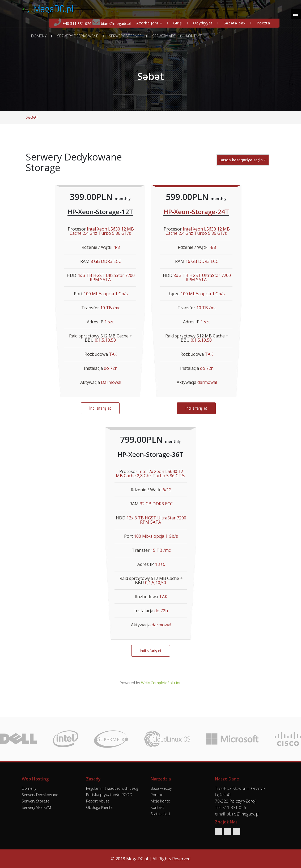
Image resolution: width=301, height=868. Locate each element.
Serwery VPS (164, 36)
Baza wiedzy (161, 788)
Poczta (263, 23)
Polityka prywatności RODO (109, 795)
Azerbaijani (149, 23)
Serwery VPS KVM (36, 807)
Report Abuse (98, 801)
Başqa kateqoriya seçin (243, 160)
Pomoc (157, 795)
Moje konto (160, 801)
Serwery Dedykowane (78, 36)
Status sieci (160, 814)
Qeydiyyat (203, 23)
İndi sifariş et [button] (100, 408)
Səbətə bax (235, 23)
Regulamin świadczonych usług (112, 788)
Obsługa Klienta (99, 807)
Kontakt (194, 36)
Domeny (39, 36)
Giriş (178, 23)
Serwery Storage (125, 36)
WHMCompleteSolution (161, 683)
